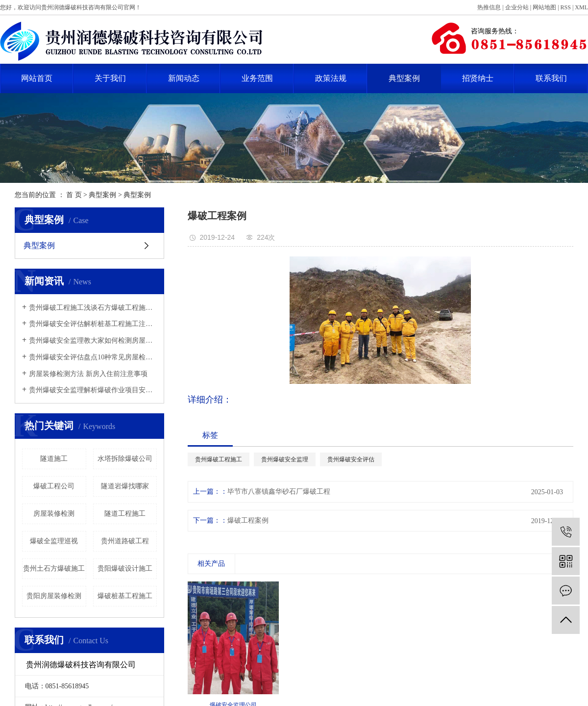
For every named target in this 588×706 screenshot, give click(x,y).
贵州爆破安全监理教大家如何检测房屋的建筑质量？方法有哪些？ (93, 340)
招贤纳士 (478, 78)
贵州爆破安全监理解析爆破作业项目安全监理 (93, 390)
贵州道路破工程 (125, 541)
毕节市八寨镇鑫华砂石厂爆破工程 (279, 492)
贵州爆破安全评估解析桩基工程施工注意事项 (93, 324)
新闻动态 (184, 78)
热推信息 (489, 7)
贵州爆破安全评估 (351, 459)
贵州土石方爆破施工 (54, 568)
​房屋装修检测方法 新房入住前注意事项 (88, 374)
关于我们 (110, 78)
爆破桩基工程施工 (125, 596)
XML (581, 7)
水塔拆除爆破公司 (125, 459)
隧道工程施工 (125, 514)
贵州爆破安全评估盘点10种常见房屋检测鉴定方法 (93, 357)
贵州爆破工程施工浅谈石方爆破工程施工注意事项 (93, 308)
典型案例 (404, 78)
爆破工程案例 (248, 520)
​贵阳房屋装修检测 (54, 596)
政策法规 (331, 78)
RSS (566, 7)
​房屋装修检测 (54, 514)
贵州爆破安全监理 (285, 459)
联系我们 (551, 78)
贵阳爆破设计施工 (125, 568)
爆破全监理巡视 (54, 541)
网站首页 (37, 78)
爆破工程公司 (54, 486)
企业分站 (517, 7)
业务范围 (257, 78)
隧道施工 (54, 459)
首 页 (74, 195)
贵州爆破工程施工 (219, 459)
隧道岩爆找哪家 (125, 486)
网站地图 (544, 7)
